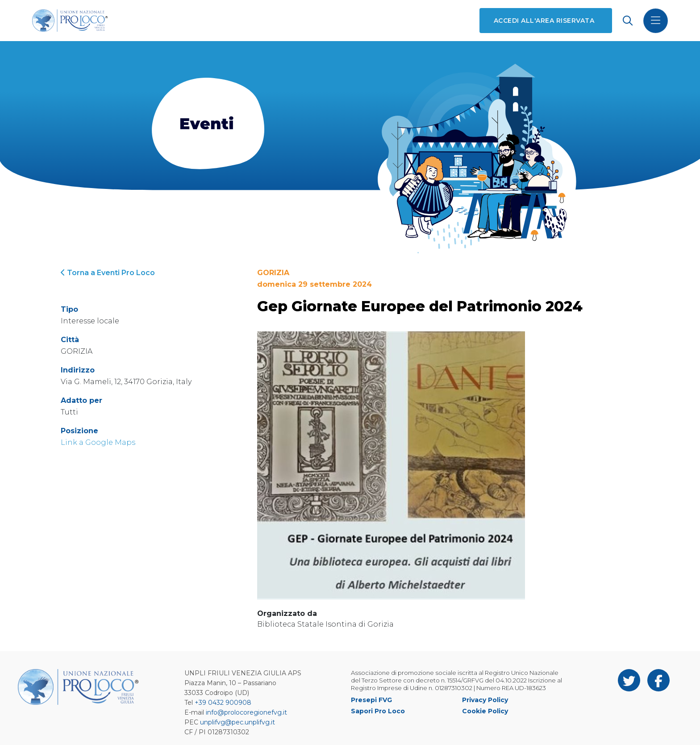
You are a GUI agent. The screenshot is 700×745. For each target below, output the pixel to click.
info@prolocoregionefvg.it (246, 712)
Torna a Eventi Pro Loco (108, 273)
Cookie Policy (485, 711)
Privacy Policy (485, 700)
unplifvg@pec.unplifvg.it (237, 722)
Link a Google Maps (98, 442)
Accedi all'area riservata (544, 21)
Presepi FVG (371, 700)
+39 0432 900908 (223, 703)
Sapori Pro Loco (378, 711)
